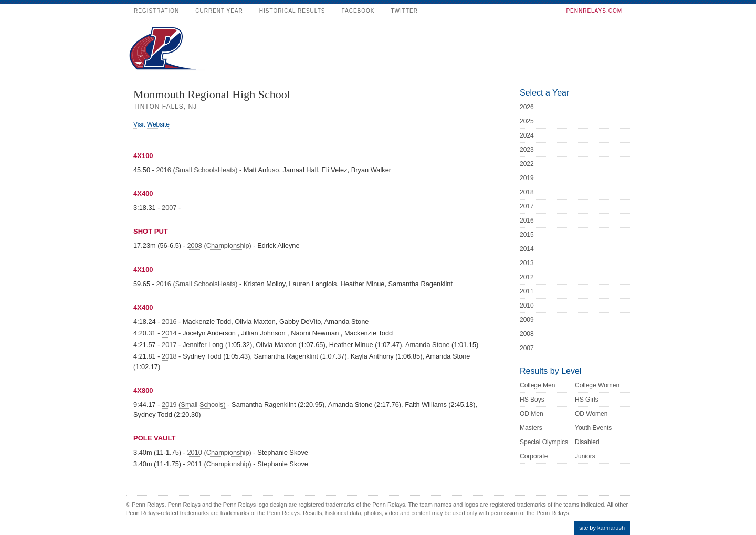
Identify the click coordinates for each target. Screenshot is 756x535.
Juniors (585, 456)
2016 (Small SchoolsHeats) (197, 170)
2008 (527, 334)
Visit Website (151, 124)
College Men (537, 385)
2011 (527, 291)
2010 (527, 306)
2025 (527, 121)
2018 (170, 356)
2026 (527, 107)
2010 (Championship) (219, 452)
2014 (170, 333)
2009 (527, 320)
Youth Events (593, 428)
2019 (527, 178)
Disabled (587, 442)
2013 (527, 263)
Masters (531, 428)
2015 (527, 235)
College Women (597, 385)
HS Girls (587, 400)
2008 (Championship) (219, 245)
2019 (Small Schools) (194, 405)
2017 (170, 345)
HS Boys (532, 400)
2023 (527, 150)
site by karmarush (602, 528)
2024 (527, 135)
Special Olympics (544, 442)
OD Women (591, 414)
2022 (527, 164)
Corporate (534, 456)
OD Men (532, 414)
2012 (527, 277)
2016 (170, 322)
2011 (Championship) (219, 464)
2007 (170, 208)
